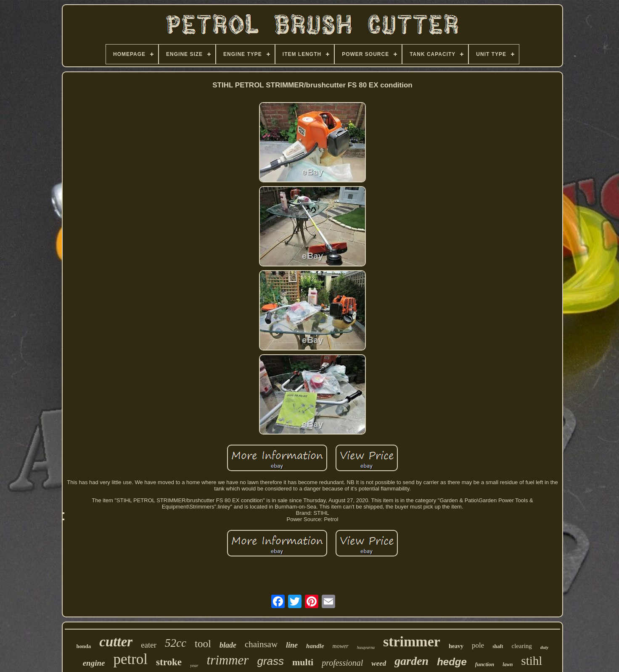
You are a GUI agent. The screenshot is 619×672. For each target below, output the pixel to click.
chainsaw (261, 644)
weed (379, 663)
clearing (522, 646)
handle (315, 646)
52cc (176, 643)
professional (342, 663)
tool (203, 644)
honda (84, 646)
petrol (130, 659)
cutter (116, 642)
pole (478, 645)
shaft (498, 646)
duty (545, 647)
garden (411, 661)
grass (270, 661)
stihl (532, 661)
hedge (452, 662)
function (485, 664)
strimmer (412, 642)
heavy (456, 646)
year (194, 665)
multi (303, 662)
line (292, 645)
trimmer (228, 660)
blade (228, 645)
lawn (508, 664)
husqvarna (366, 647)
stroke (169, 662)
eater (149, 645)
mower (341, 646)
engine (94, 663)
